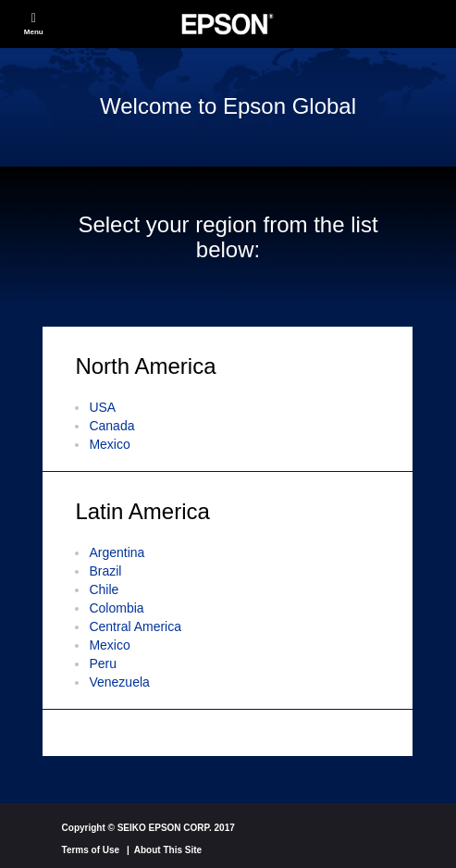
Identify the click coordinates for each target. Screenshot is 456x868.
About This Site (168, 850)
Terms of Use (91, 850)
